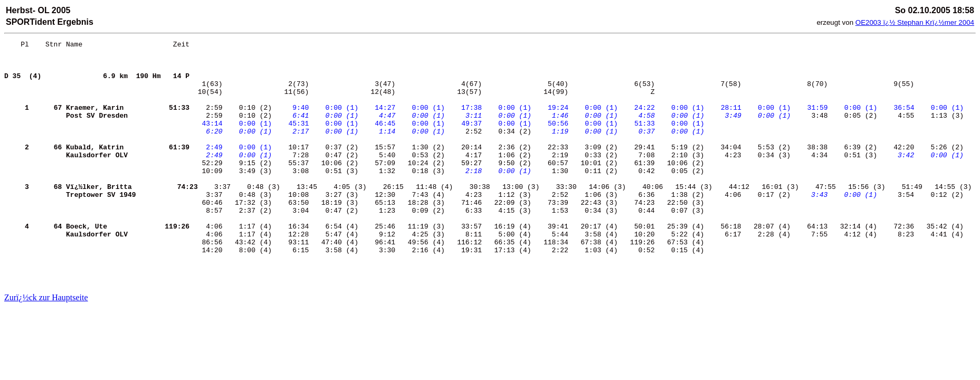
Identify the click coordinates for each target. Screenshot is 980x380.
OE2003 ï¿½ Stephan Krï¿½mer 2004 (915, 22)
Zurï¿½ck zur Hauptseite (46, 297)
